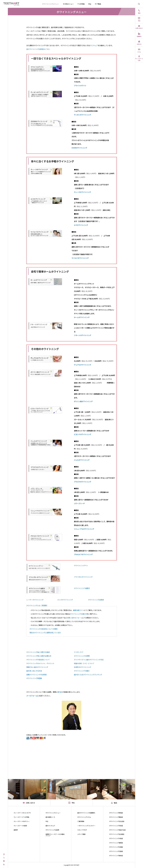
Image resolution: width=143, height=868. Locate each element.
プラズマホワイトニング (83, 482)
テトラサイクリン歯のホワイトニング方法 (89, 660)
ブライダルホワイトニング (83, 577)
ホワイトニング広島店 (116, 851)
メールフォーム (32, 696)
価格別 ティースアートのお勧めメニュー (55, 835)
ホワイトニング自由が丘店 (117, 830)
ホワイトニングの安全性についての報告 (44, 629)
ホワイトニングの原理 (82, 656)
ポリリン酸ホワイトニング (83, 401)
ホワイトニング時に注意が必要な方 (39, 656)
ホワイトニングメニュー (51, 4)
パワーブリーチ (79, 503)
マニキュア (94, 45)
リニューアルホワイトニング (84, 529)
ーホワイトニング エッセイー (86, 826)
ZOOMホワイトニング (79, 148)
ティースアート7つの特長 (21, 817)
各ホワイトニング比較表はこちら (38, 49)
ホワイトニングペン (81, 565)
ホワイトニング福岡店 (116, 843)
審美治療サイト (79, 610)
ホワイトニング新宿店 (116, 813)
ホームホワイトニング (82, 317)
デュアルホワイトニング (83, 365)
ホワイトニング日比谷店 (117, 821)
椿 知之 (60, 692)
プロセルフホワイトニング (83, 554)
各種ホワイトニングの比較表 (36, 675)
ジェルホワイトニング (82, 460)
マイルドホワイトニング (80, 258)
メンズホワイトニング (65, 600)
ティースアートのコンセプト (22, 813)
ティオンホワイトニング (82, 115)
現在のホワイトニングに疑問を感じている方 (45, 633)
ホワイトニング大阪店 (116, 838)
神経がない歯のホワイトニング (37, 667)
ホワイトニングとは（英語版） (37, 605)
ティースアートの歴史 (20, 826)
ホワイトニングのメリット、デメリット (40, 663)
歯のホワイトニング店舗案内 (86, 813)
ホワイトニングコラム (84, 817)
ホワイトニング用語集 (34, 678)
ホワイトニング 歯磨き (82, 588)
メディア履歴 (81, 834)
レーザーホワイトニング (35, 600)
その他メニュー (68, 4)
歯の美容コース (50, 817)
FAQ (90, 4)
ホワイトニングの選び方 (79, 614)
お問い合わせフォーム (75, 618)
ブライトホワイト (80, 86)
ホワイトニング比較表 (96, 600)
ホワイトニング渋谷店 (116, 826)
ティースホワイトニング (82, 192)
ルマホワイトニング (81, 225)
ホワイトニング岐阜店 (116, 856)
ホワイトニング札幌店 (116, 847)
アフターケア (79, 652)
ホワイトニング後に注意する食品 (38, 652)
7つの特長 (81, 4)
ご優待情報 (81, 821)
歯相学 (16, 830)
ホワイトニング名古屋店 (117, 834)
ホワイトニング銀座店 (116, 817)
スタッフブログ (82, 830)
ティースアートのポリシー (22, 821)
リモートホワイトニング (83, 335)
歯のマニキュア (50, 826)
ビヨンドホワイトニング (83, 434)
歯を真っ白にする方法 (34, 671)
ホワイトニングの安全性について (38, 660)
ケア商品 (98, 4)
